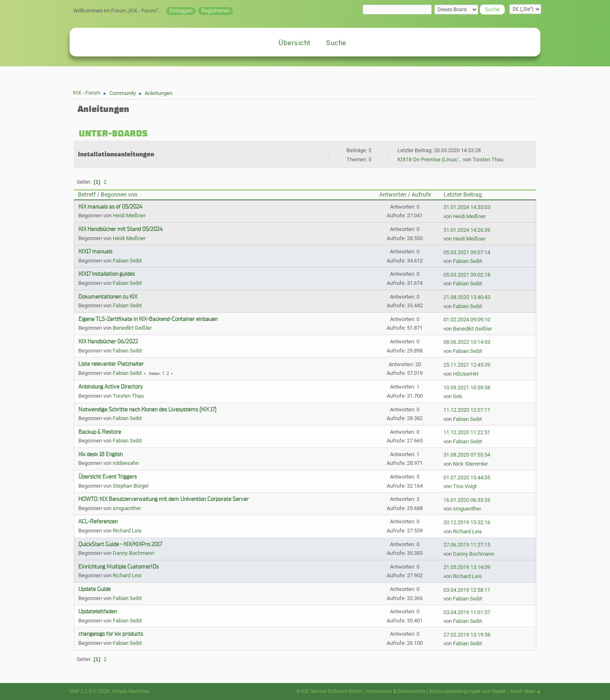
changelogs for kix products (111, 634)
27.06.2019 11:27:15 (467, 545)
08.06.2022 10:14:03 (467, 342)
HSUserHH (466, 374)
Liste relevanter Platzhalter (111, 364)
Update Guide (94, 589)
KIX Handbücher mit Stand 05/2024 (120, 229)
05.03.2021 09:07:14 (467, 252)
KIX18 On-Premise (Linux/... (430, 159)
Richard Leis (127, 531)
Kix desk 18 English (100, 454)
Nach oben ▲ (526, 691)
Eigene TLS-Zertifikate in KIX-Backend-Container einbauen (148, 319)
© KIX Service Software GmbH (330, 691)
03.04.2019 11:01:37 (467, 612)
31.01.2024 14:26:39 (467, 230)
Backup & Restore (100, 432)
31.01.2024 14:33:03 (467, 207)
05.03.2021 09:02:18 (467, 275)
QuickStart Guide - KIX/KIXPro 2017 (120, 544)
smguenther (127, 508)
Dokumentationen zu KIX (108, 297)
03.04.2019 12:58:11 (467, 590)
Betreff (87, 195)
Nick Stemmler (470, 464)
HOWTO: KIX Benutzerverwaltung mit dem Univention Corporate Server (163, 499)
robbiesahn (126, 463)
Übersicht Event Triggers (108, 477)
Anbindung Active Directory (110, 387)
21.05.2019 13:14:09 (467, 567)
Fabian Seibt (127, 261)
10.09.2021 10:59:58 (467, 388)
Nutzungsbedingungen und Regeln (468, 691)
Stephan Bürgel (131, 486)
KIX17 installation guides (107, 274)
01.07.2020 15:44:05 (467, 478)
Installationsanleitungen (116, 154)
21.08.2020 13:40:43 (467, 297)
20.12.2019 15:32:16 (467, 522)
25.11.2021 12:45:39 (467, 365)
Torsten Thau (488, 159)
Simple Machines (131, 691)
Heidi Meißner (129, 215)
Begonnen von (119, 195)
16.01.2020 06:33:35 (467, 500)
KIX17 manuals (95, 252)
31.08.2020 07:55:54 (467, 455)
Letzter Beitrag (463, 195)
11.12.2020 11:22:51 (467, 432)
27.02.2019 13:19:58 (467, 635)
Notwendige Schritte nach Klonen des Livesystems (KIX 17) (147, 410)
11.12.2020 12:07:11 (467, 410)
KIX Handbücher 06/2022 (108, 341)
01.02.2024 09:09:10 (467, 320)
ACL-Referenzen (98, 521)
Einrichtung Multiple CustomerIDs (119, 567)
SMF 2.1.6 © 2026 (89, 691)
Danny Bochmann (133, 553)
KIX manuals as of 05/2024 (110, 207)
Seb (457, 396)
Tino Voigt (465, 486)
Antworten (393, 195)
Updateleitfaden (98, 611)
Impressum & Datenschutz (396, 691)
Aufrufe (421, 195)
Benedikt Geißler (132, 328)
